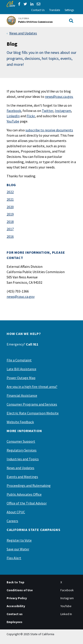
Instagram (63, 111)
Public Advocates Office (24, 494)
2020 (10, 207)
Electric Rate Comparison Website (33, 413)
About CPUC (16, 512)
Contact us (15, 614)
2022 (10, 192)
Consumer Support (21, 441)
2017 (10, 229)
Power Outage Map (21, 378)
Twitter (48, 111)
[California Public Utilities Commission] (31, 21)
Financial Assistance (22, 395)
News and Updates (23, 33)
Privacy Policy (17, 598)
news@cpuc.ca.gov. (59, 96)
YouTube (13, 121)
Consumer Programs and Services (32, 404)
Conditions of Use (20, 590)
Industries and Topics (23, 459)
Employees (14, 622)
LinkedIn (13, 116)
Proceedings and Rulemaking (29, 485)
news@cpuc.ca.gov (21, 297)
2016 (10, 236)
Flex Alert (14, 558)
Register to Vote (19, 540)
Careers (12, 521)
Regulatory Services (22, 450)
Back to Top (15, 582)
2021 (10, 199)
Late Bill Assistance (21, 369)
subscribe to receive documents (49, 130)
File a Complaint (19, 360)
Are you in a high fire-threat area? (32, 387)
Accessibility (16, 606)
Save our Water (18, 549)
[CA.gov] (11, 4)
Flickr (31, 116)
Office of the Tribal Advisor (27, 503)
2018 (10, 222)
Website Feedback (20, 422)
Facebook (14, 111)
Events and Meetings (22, 477)
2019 (10, 214)
